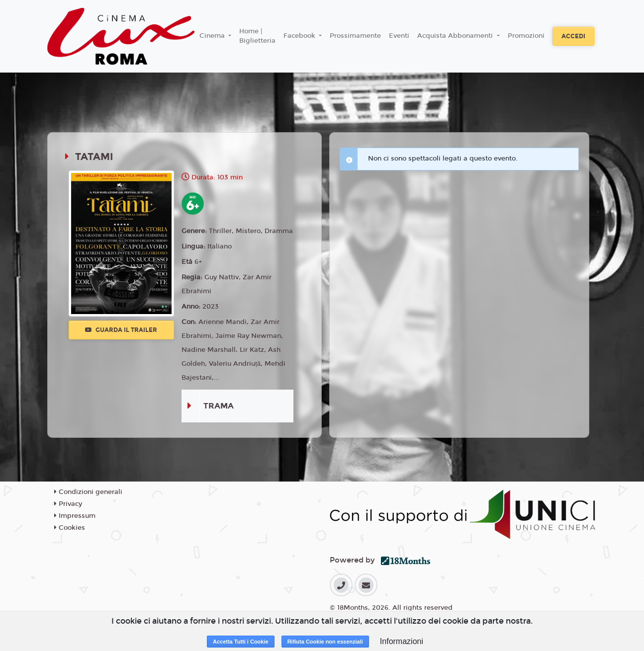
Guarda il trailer (121, 330)
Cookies (70, 528)
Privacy (68, 504)
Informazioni (402, 641)
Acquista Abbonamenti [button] (456, 36)
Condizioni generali (88, 492)
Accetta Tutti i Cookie (241, 642)
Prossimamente (355, 36)
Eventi (399, 36)
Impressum (75, 516)
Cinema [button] (213, 36)
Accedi (573, 36)
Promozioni (526, 36)
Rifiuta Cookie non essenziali (325, 642)
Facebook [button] (300, 36)
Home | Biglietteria (257, 36)
